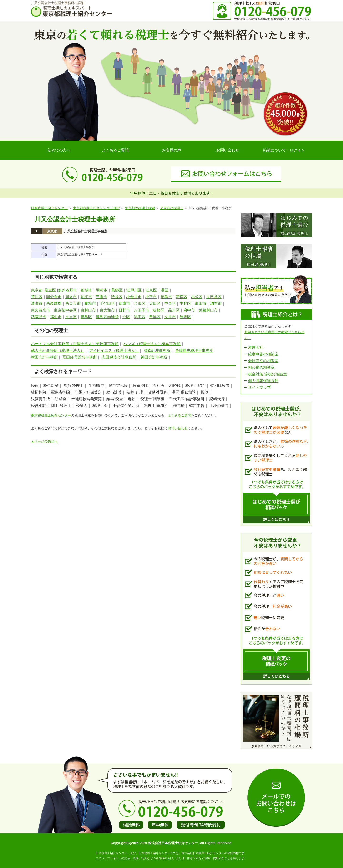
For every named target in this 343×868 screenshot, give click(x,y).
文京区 (71, 317)
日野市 (124, 310)
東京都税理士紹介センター (51, 415)
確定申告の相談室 (263, 354)
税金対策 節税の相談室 (267, 374)
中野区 (185, 304)
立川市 (170, 317)
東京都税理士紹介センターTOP (96, 208)
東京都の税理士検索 (140, 208)
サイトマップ (259, 387)
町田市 (201, 304)
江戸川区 (134, 290)
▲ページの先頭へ (44, 441)
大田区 (155, 304)
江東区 (151, 290)
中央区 (170, 304)
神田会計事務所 (154, 357)
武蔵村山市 (208, 310)
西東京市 (73, 304)
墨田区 (140, 317)
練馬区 (185, 317)
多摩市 (124, 304)
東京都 (52, 231)
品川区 (174, 310)
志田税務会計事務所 (119, 357)
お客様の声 (171, 150)
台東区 (140, 304)
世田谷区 (214, 297)
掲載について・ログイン (284, 150)
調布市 (216, 304)
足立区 (50, 290)
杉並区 (197, 297)
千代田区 (107, 304)
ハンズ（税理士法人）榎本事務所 (152, 344)
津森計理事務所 (157, 351)
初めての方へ (59, 150)
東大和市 (107, 310)
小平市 (151, 297)
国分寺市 (54, 297)
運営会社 (256, 347)
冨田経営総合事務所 (80, 357)
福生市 (56, 317)
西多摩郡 (54, 304)
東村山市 (88, 310)
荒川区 (37, 297)
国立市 (71, 297)
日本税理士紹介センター (49, 208)
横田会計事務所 (44, 357)
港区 (165, 290)
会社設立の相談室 (263, 361)
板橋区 (159, 310)
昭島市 (166, 297)
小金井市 (134, 297)
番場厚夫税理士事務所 (194, 351)
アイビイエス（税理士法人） (114, 351)
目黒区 (155, 317)
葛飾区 (117, 290)
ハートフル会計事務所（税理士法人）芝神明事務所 (75, 344)
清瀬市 (37, 304)
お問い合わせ (228, 150)
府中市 (189, 310)
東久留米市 (40, 310)
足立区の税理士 (172, 208)
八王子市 (141, 310)
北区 (126, 317)
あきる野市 (67, 290)
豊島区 (86, 317)
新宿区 (182, 297)
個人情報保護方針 (263, 381)
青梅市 (90, 304)
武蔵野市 (39, 317)
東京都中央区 (65, 310)
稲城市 (86, 290)
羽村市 (102, 290)
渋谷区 (117, 297)
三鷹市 (101, 297)
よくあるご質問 (115, 150)
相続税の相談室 (261, 367)
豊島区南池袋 (107, 317)
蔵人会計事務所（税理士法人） (58, 351)
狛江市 (86, 297)
